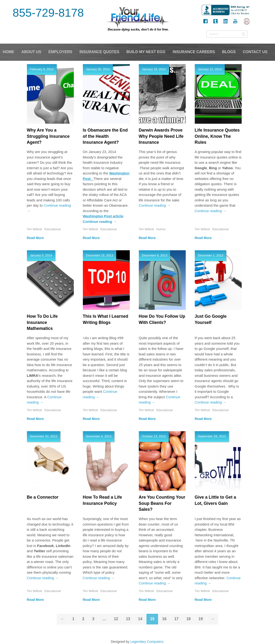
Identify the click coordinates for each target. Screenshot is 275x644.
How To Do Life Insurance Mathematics (42, 322)
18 (189, 619)
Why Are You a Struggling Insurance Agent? (48, 136)
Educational (53, 229)
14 (140, 619)
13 (128, 619)
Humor (161, 229)
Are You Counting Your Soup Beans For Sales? (162, 503)
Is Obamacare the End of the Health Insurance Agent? (105, 136)
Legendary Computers (147, 642)
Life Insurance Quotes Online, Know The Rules (217, 136)
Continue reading (100, 222)
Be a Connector (43, 497)
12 (116, 619)
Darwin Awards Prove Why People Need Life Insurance (161, 136)
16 (164, 619)
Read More (35, 238)
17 (176, 619)
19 (201, 619)
